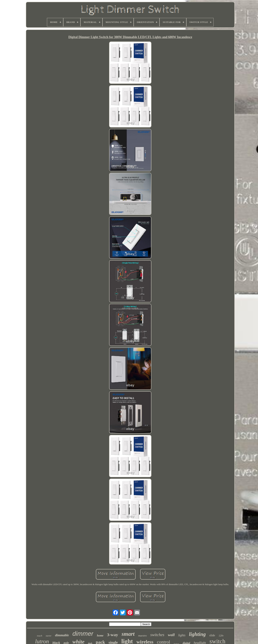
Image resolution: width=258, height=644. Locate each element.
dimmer (83, 634)
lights (182, 635)
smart (128, 634)
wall (171, 635)
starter (49, 636)
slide (212, 635)
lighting (197, 634)
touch (40, 636)
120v (221, 636)
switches (157, 635)
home (100, 635)
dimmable (62, 635)
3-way (112, 635)
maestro (142, 636)
